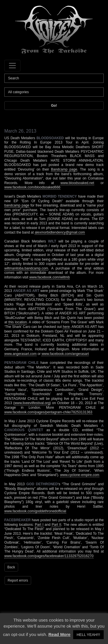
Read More (59, 634)
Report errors (18, 580)
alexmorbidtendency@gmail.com (60, 232)
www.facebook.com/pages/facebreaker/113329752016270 (49, 556)
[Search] (54, 78)
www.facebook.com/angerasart (65, 354)
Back (11, 567)
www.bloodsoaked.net (77, 183)
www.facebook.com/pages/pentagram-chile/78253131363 (48, 412)
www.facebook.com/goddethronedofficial (35, 511)
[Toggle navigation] (12, 66)
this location (18, 322)
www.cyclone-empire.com (80, 475)
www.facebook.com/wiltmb (50, 277)
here (66, 327)
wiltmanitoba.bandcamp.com (26, 268)
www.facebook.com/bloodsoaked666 (32, 187)
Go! (54, 106)
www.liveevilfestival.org (32, 403)
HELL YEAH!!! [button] (88, 635)
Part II (56, 525)
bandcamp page (17, 205)
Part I (39, 525)
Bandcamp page (64, 169)
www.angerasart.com (20, 354)
